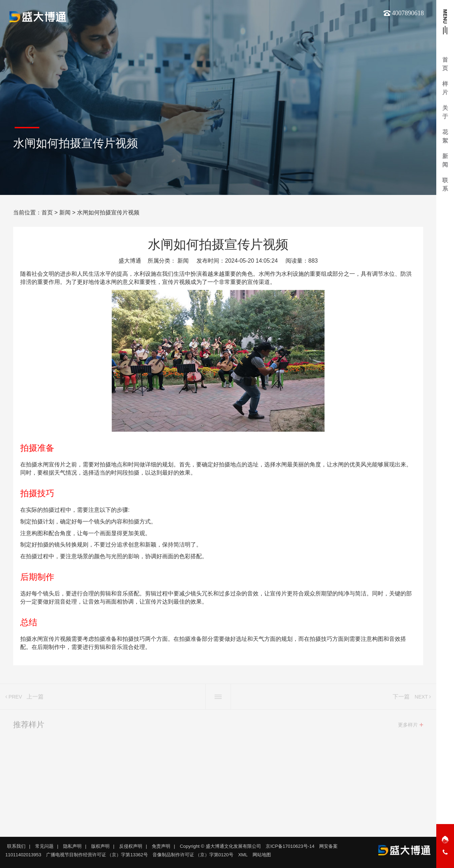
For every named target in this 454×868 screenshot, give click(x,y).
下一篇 (401, 699)
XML (243, 855)
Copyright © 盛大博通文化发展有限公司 (220, 846)
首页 (47, 212)
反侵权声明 (131, 846)
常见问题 (44, 846)
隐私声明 (72, 846)
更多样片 (408, 727)
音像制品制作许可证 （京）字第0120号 (193, 855)
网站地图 (262, 855)
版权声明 (100, 846)
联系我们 (16, 846)
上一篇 (35, 699)
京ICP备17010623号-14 (290, 846)
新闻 (65, 212)
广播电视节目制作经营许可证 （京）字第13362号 (97, 855)
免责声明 (161, 846)
